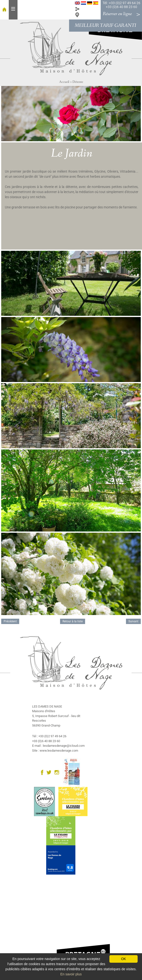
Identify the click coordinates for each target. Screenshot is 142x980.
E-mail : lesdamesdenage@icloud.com (58, 746)
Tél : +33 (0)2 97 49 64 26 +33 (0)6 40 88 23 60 (121, 5)
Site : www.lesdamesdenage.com (55, 751)
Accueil (64, 82)
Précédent (10, 621)
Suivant (133, 621)
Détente (78, 82)
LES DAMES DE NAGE (47, 706)
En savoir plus (71, 974)
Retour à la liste (73, 621)
